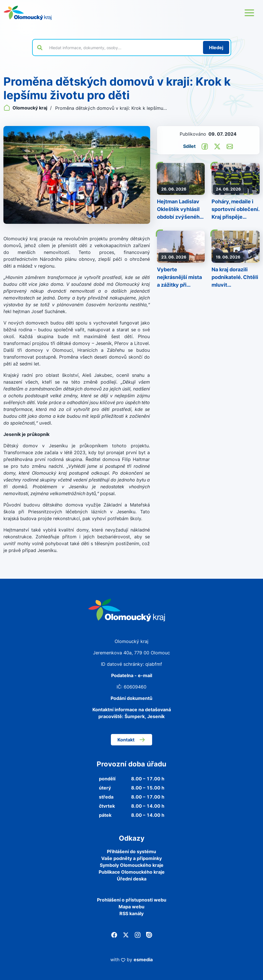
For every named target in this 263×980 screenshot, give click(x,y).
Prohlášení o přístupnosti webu (132, 900)
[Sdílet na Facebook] (205, 146)
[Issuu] (149, 934)
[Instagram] (137, 934)
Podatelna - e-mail (132, 675)
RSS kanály (131, 913)
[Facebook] (114, 934)
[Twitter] (126, 934)
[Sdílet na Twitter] (217, 146)
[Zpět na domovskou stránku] (28, 13)
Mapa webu (131, 907)
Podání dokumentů (131, 698)
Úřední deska (132, 879)
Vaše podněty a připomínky (131, 858)
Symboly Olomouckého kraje (132, 865)
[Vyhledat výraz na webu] (123, 47)
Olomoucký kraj (26, 108)
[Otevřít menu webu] (249, 13)
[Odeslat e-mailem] (230, 146)
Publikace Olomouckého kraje (132, 872)
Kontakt (131, 740)
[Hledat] (216, 47)
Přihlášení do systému (131, 851)
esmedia (143, 960)
